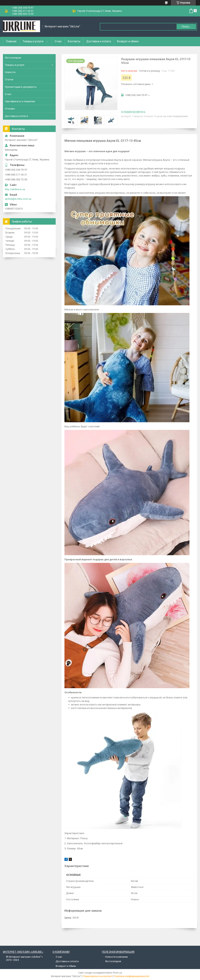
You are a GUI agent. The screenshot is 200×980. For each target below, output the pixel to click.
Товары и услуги (33, 41)
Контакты (74, 41)
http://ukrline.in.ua (15, 189)
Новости (10, 72)
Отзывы (10, 109)
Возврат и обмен (128, 41)
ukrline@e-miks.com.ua (18, 199)
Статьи (9, 79)
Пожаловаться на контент (97, 976)
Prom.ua (117, 973)
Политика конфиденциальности (131, 976)
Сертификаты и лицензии (20, 101)
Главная (11, 41)
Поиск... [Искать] (186, 27)
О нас (58, 41)
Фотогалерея (13, 58)
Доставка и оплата (99, 41)
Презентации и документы (21, 87)
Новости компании (116, 957)
